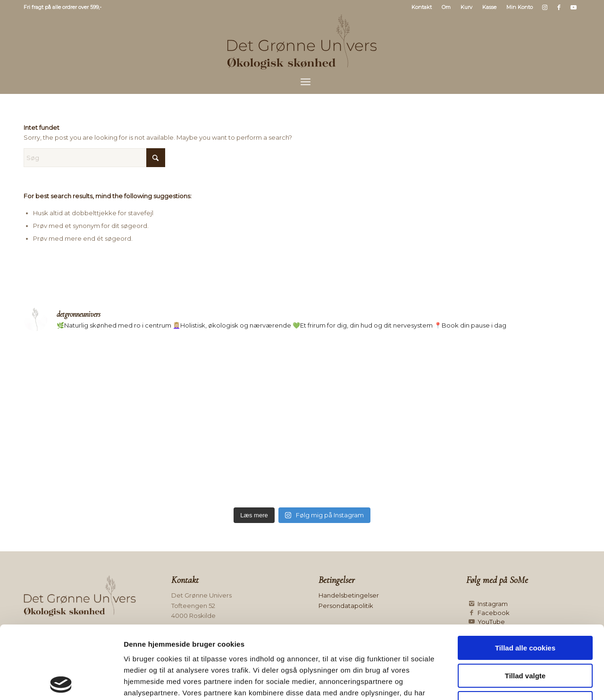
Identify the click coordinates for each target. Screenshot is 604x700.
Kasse (489, 7)
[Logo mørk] (302, 42)
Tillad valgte (525, 603)
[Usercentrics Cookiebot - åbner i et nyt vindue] (61, 682)
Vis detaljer (488, 681)
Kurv (466, 7)
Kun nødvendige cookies (525, 630)
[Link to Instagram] (545, 7)
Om (446, 7)
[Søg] (94, 158)
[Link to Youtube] (573, 7)
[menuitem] (422, 7)
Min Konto (520, 7)
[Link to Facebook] (559, 7)
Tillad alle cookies (525, 575)
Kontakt (422, 7)
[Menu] (306, 82)
